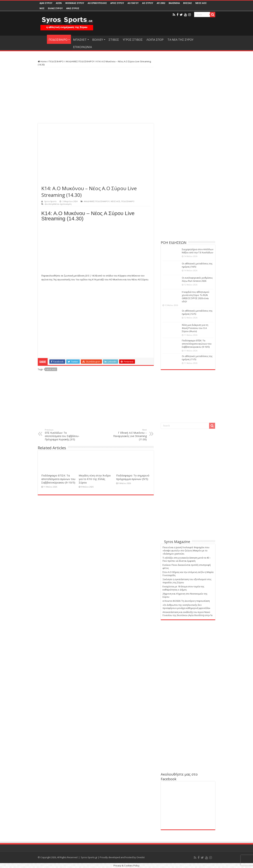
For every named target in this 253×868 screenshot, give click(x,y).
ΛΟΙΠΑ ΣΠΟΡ (155, 40)
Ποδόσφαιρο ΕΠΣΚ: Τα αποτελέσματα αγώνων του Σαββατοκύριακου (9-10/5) (58, 479)
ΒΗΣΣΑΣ (188, 3)
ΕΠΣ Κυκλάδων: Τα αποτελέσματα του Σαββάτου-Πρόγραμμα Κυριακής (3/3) (63, 435)
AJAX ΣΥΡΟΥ (46, 3)
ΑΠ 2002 (161, 3)
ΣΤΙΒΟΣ (114, 40)
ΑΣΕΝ (59, 3)
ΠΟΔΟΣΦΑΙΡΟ (58, 40)
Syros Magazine (177, 542)
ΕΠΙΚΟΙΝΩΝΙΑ (82, 47)
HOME (42, 39)
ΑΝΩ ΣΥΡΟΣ (73, 8)
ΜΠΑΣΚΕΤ (80, 40)
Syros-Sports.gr (89, 857)
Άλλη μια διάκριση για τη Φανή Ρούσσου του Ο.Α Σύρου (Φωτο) (195, 328)
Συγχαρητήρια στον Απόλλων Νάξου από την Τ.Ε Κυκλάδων (198, 251)
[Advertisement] (96, 95)
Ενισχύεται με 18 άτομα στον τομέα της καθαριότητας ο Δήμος (183, 588)
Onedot (141, 857)
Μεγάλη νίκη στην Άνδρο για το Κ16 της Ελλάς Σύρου (95, 479)
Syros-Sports (50, 201)
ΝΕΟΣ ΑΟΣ (201, 3)
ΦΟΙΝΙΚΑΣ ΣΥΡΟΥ (75, 3)
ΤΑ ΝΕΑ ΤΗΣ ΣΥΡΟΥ (180, 40)
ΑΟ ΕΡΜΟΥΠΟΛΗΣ (97, 3)
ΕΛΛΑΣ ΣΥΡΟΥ (55, 8)
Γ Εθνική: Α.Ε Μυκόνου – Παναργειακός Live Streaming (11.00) (129, 435)
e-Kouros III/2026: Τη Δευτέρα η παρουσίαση (186, 601)
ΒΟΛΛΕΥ (98, 40)
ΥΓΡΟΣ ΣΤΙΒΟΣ (133, 40)
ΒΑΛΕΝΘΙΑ (174, 3)
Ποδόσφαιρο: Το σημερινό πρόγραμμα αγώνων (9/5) (133, 477)
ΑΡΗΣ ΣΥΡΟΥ (117, 3)
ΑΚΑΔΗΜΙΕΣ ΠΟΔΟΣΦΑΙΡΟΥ (80, 61)
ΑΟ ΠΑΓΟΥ (133, 3)
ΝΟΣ (42, 8)
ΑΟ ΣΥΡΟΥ (148, 3)
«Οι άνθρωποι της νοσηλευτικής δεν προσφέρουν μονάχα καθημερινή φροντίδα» (186, 606)
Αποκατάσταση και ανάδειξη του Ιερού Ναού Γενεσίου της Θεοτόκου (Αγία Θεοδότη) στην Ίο (188, 614)
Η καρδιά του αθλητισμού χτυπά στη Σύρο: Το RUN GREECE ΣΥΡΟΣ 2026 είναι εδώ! (196, 297)
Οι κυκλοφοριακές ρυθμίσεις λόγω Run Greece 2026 (197, 279)
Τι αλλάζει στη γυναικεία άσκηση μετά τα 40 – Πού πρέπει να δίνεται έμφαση (187, 559)
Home (42, 61)
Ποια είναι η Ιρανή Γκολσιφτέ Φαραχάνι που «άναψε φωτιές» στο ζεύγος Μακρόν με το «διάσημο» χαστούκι (186, 550)
